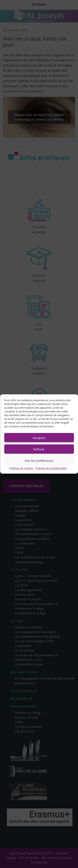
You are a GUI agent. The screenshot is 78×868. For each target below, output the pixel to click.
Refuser (39, 449)
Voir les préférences (39, 461)
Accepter (39, 438)
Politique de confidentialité (51, 468)
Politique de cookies (21, 468)
